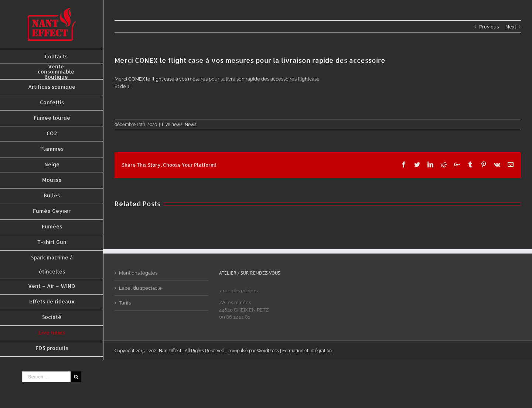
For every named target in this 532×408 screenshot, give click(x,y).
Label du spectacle (140, 288)
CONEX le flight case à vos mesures (168, 79)
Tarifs (125, 303)
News (191, 125)
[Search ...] (46, 377)
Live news (172, 125)
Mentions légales (138, 273)
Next (511, 27)
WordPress (268, 351)
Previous (489, 27)
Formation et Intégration (307, 351)
